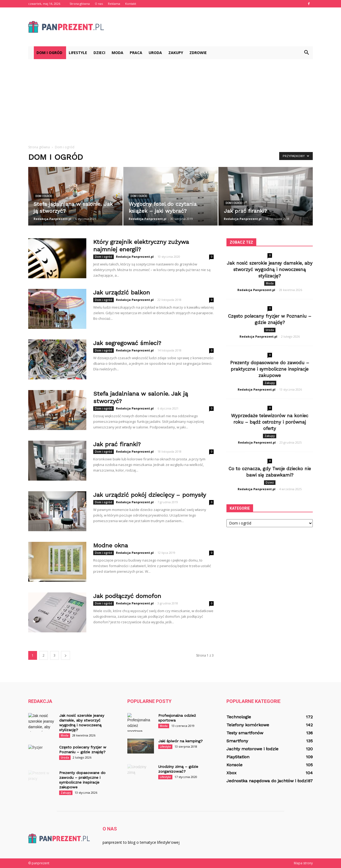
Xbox (232, 773)
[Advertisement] (170, 99)
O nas (99, 4)
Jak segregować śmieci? (127, 343)
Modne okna (111, 545)
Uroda (155, 53)
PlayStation (238, 757)
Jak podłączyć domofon (127, 596)
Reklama (114, 4)
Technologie (239, 717)
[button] (306, 53)
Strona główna (80, 4)
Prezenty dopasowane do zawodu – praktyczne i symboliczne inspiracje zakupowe (270, 369)
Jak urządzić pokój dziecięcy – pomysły (150, 495)
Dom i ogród (49, 53)
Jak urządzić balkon (122, 292)
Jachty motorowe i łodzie (252, 749)
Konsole (234, 765)
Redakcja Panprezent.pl (52, 219)
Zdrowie (198, 53)
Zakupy (176, 53)
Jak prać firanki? (117, 444)
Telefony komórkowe (248, 725)
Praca (136, 53)
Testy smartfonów (245, 733)
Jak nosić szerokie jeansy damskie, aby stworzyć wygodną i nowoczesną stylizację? (270, 269)
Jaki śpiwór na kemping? (180, 741)
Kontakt (131, 4)
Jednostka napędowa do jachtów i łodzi (267, 781)
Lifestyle (78, 53)
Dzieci (99, 53)
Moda (117, 53)
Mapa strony (303, 863)
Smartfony (237, 741)
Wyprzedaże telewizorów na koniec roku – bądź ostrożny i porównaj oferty (270, 422)
